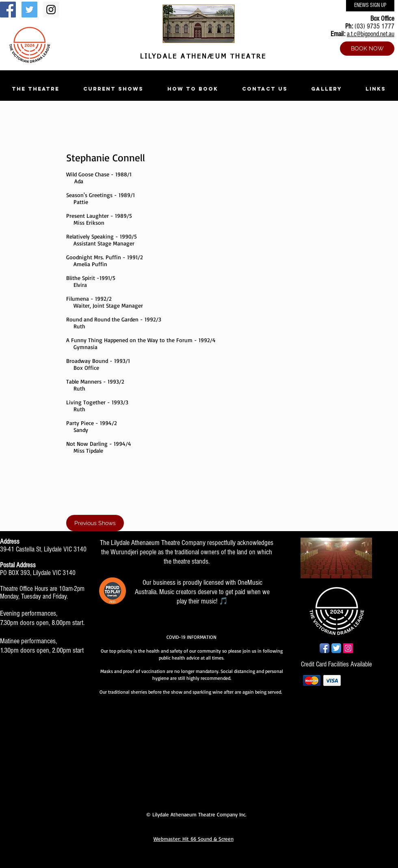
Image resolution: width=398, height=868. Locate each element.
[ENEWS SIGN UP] (370, 6)
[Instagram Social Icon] (51, 10)
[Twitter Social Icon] (29, 10)
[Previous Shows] (95, 523)
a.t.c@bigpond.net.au (371, 34)
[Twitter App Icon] (336, 648)
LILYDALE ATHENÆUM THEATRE (201, 57)
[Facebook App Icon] (324, 648)
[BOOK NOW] (367, 49)
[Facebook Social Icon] (8, 10)
